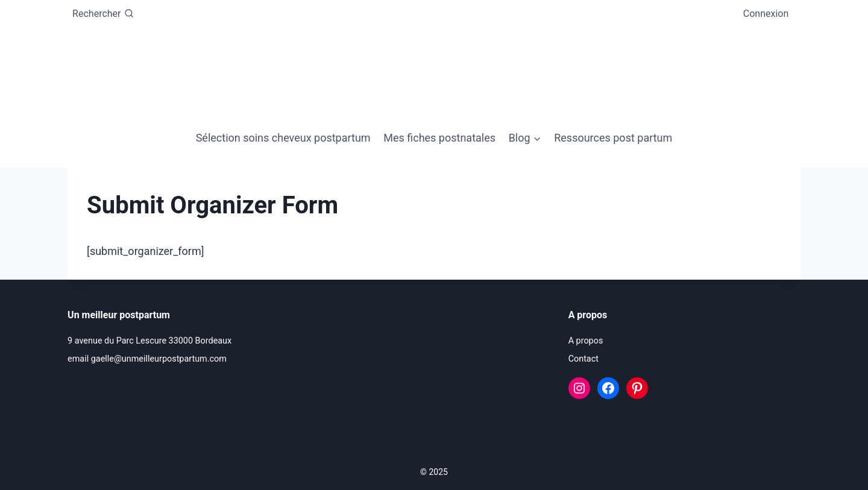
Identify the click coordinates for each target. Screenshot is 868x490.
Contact (583, 359)
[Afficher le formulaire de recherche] (103, 14)
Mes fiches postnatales (439, 138)
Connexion (766, 14)
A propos (586, 341)
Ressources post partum (613, 138)
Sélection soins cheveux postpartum (283, 138)
